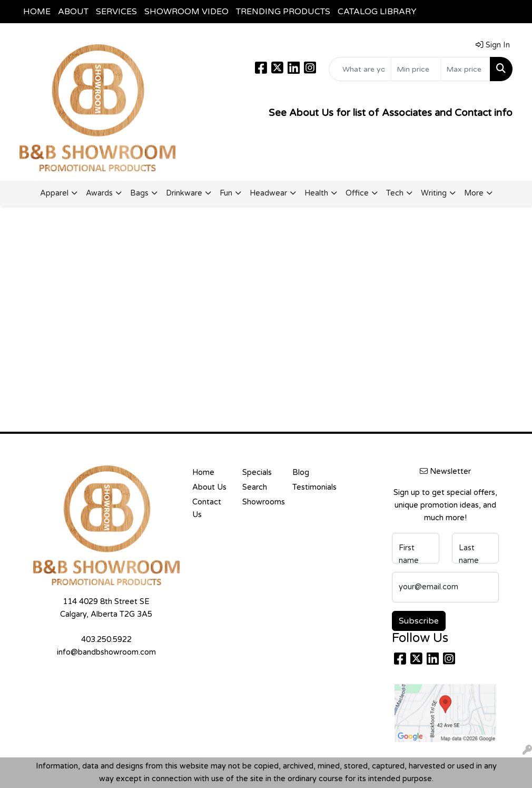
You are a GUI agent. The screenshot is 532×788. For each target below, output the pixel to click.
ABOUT (73, 12)
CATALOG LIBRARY (377, 12)
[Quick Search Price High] (465, 69)
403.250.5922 (106, 640)
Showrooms (261, 502)
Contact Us (207, 508)
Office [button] (357, 193)
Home (203, 473)
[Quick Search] (360, 69)
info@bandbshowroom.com (106, 652)
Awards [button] (99, 193)
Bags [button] (139, 193)
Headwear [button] (268, 193)
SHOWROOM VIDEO (186, 12)
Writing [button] (434, 193)
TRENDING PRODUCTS (283, 12)
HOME (37, 12)
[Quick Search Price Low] (416, 69)
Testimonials (311, 487)
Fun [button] (226, 193)
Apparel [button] (54, 193)
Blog (301, 473)
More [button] (474, 193)
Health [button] (316, 193)
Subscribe (419, 621)
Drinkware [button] (184, 193)
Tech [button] (395, 193)
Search (255, 487)
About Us (209, 487)
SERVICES (116, 12)
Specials (257, 473)
